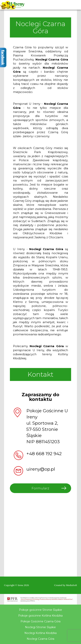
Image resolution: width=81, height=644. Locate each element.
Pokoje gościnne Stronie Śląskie (40, 610)
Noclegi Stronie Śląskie (40, 627)
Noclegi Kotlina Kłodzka (40, 633)
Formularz (40, 488)
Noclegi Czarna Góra (40, 639)
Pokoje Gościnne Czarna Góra (40, 621)
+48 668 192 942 (44, 454)
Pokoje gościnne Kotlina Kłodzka (40, 616)
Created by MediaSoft (65, 585)
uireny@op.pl (41, 469)
